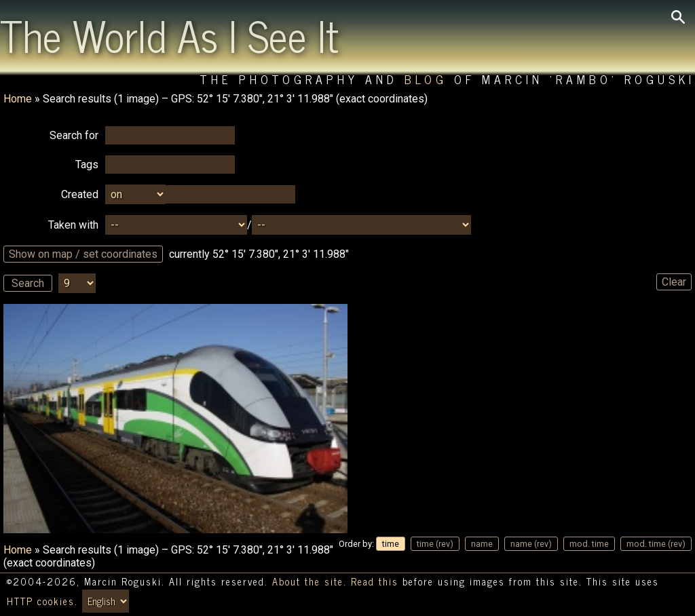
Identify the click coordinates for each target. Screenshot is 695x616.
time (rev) (435, 544)
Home (18, 99)
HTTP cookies (41, 601)
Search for (74, 135)
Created (80, 194)
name (482, 544)
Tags (87, 165)
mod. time (589, 544)
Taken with (73, 225)
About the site (308, 581)
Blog (426, 79)
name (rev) (531, 544)
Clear (674, 282)
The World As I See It (169, 35)
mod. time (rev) (656, 544)
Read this (375, 581)
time (391, 544)
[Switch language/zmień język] (106, 601)
